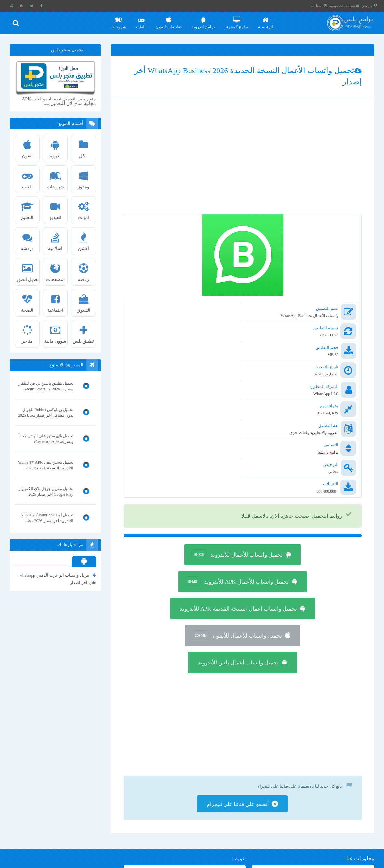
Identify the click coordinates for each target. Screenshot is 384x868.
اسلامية (55, 239)
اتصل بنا (319, 6)
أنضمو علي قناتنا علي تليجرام (238, 709)
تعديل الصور (27, 270)
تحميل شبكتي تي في (53, 802)
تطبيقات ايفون (169, 20)
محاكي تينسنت (70, 791)
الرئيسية (266, 20)
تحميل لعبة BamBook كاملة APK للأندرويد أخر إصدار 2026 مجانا (47, 518)
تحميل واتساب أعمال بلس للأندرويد (238, 566)
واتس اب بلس (65, 824)
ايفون (27, 147)
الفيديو (55, 208)
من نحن (369, 6)
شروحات (119, 20)
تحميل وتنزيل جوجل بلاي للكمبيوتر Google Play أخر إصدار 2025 (46, 492)
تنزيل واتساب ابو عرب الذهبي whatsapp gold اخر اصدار (58, 578)
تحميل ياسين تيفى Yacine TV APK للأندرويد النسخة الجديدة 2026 (45, 465)
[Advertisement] (243, 163)
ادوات (84, 208)
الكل (84, 147)
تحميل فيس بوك (102, 781)
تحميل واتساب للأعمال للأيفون (237, 539)
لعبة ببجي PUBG (102, 824)
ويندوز (84, 178)
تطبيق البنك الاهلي (71, 813)
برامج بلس (334, 862)
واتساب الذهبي (103, 834)
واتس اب (33, 824)
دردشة (27, 239)
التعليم (27, 208)
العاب (141, 20)
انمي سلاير (107, 813)
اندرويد (55, 147)
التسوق (84, 301)
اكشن (84, 239)
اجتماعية (55, 301)
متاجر (27, 332)
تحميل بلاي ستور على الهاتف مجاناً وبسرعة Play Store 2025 (46, 439)
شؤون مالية (55, 332)
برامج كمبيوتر (237, 20)
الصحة (27, 301)
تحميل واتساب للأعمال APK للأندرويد (237, 485)
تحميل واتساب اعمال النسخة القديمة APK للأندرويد (238, 512)
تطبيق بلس (84, 332)
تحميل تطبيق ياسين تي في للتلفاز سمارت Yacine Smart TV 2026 (46, 386)
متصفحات (55, 270)
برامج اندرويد (203, 20)
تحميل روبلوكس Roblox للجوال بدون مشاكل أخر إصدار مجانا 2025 (46, 413)
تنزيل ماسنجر (105, 791)
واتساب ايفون (65, 781)
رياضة (84, 270)
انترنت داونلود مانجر (99, 802)
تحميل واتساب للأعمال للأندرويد (237, 458)
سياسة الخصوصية (344, 6)
